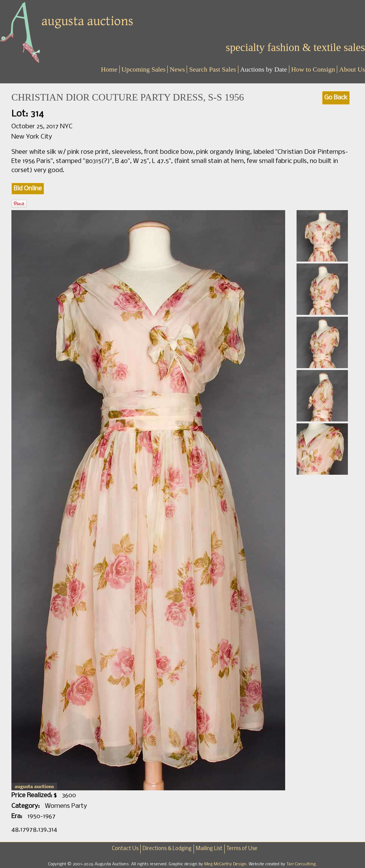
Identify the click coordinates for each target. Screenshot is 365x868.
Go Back (336, 98)
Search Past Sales (212, 69)
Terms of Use (242, 849)
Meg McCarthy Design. (226, 864)
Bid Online (28, 189)
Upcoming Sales (144, 69)
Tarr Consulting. (302, 864)
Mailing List (209, 849)
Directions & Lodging (167, 849)
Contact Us (125, 849)
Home (109, 69)
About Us (352, 69)
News (177, 69)
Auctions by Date (264, 69)
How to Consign (313, 69)
